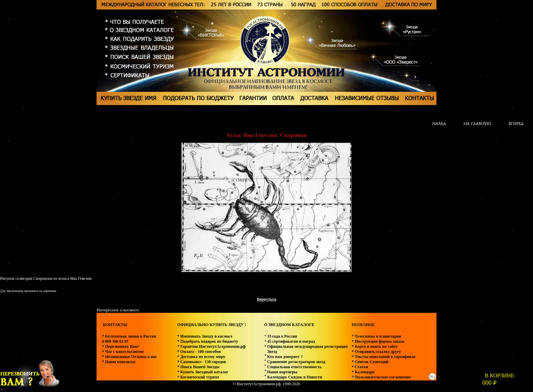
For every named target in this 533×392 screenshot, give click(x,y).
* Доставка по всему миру (201, 357)
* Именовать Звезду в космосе (205, 336)
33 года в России (282, 336)
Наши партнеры (282, 372)
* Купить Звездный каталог (203, 372)
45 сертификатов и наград (291, 341)
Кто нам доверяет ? (285, 357)
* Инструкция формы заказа (378, 341)
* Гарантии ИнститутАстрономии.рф (211, 346)
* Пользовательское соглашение (381, 377)
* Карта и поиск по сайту (375, 346)
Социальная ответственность (294, 367)
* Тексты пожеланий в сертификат (383, 357)
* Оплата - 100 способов (199, 352)
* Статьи (360, 367)
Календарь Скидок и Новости (295, 377)
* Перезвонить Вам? (121, 346)
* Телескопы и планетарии (376, 336)
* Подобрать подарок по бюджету (208, 341)
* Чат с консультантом (123, 352)
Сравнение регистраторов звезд (296, 362)
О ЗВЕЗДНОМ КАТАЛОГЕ (289, 325)
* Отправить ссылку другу (376, 352)
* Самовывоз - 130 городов (201, 362)
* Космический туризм (198, 377)
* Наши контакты (119, 362)
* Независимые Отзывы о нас (130, 357)
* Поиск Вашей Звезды (198, 367)
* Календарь (363, 372)
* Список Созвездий (370, 362)
